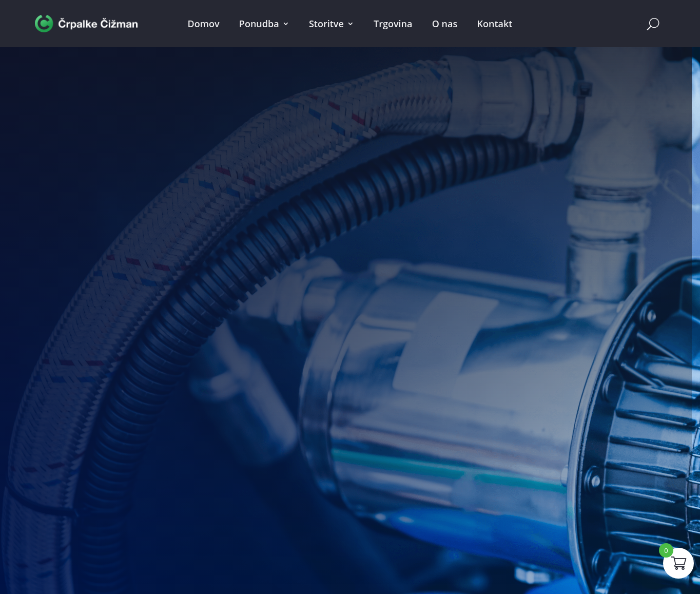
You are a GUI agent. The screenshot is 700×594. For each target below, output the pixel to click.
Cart (640, 23)
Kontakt (494, 24)
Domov (204, 24)
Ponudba (259, 24)
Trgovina (393, 24)
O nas (445, 24)
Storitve (326, 24)
